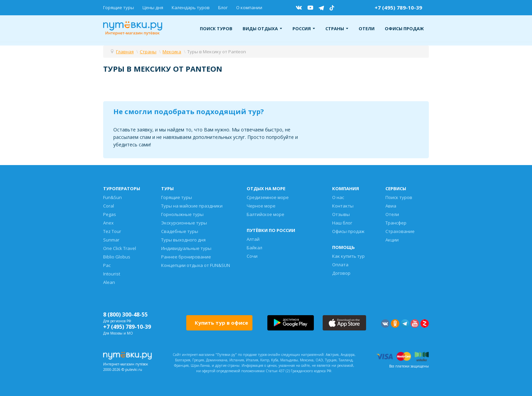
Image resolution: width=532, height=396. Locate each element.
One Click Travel (120, 248)
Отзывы (341, 214)
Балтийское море (265, 214)
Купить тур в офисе (221, 323)
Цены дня (153, 7)
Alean (109, 282)
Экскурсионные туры (184, 223)
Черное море (261, 206)
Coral (109, 206)
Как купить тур (348, 256)
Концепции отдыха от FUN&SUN (196, 265)
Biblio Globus (117, 257)
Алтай (253, 239)
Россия (304, 29)
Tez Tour (112, 231)
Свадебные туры (180, 231)
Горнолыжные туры (182, 214)
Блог (223, 7)
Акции (392, 240)
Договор (341, 273)
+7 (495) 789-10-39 (398, 7)
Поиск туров (216, 29)
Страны (337, 29)
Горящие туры (119, 7)
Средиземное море (268, 197)
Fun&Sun (112, 197)
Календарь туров (191, 7)
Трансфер (396, 223)
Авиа (391, 206)
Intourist (112, 274)
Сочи (252, 256)
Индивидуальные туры (186, 248)
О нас (338, 197)
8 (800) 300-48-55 (125, 314)
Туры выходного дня (183, 240)
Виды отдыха (262, 29)
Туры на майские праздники (192, 206)
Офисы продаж (404, 29)
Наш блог (342, 223)
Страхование (400, 231)
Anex (108, 223)
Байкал (254, 248)
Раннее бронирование (186, 257)
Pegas (110, 214)
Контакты (343, 206)
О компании (249, 7)
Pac (107, 265)
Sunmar (111, 240)
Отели (367, 29)
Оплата (340, 265)
